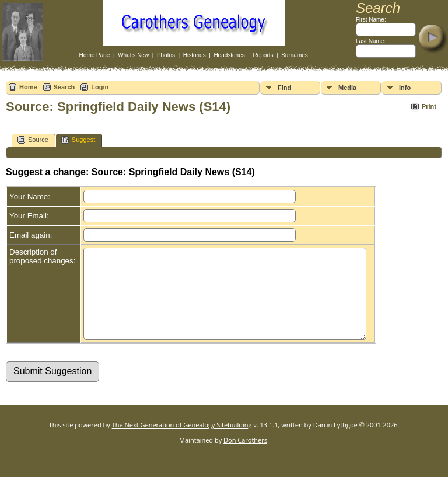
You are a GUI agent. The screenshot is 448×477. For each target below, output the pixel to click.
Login (100, 87)
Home (28, 87)
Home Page (95, 55)
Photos (166, 55)
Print (429, 106)
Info (405, 88)
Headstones (229, 55)
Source (33, 140)
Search (64, 87)
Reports (263, 55)
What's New (133, 55)
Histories (195, 55)
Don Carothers (245, 457)
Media (347, 88)
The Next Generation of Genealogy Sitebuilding (182, 442)
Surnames (295, 55)
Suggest (78, 140)
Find (284, 88)
